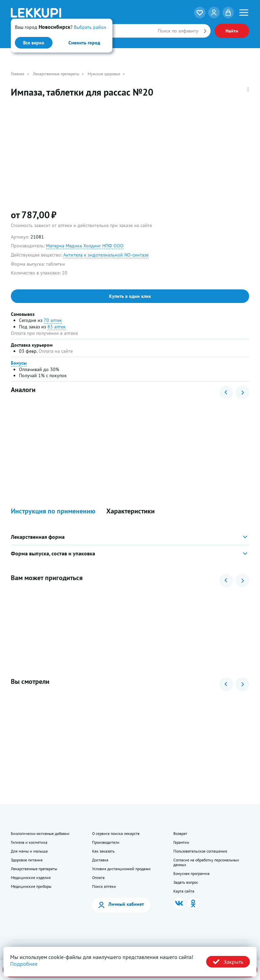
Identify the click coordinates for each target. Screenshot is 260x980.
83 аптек (57, 327)
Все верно (34, 43)
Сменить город (84, 43)
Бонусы (19, 363)
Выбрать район (90, 27)
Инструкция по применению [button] (53, 511)
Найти (232, 31)
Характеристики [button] (131, 511)
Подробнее (24, 964)
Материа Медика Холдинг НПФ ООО (85, 246)
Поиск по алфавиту (178, 31)
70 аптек (53, 320)
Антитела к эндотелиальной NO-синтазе (106, 255)
